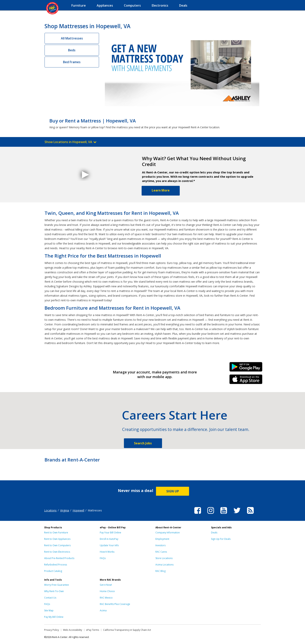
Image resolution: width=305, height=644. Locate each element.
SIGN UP (173, 491)
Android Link (246, 368)
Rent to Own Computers (57, 545)
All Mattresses (72, 38)
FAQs (103, 558)
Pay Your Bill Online (110, 533)
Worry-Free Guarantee (57, 585)
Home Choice (107, 591)
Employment (162, 539)
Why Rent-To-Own (54, 591)
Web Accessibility (73, 630)
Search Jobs (143, 443)
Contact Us (50, 598)
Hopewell (78, 510)
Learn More (161, 190)
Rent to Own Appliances (57, 539)
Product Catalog (53, 571)
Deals (214, 533)
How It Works (107, 552)
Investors (160, 545)
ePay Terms (93, 630)
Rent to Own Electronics (57, 552)
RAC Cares (161, 552)
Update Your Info (109, 545)
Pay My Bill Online (54, 617)
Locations (50, 510)
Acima (103, 610)
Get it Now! (106, 585)
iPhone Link (246, 381)
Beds (72, 50)
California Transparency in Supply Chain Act (127, 630)
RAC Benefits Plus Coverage (115, 604)
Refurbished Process (56, 565)
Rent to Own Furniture (56, 533)
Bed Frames (72, 62)
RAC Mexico (106, 598)
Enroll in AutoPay (109, 539)
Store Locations (164, 558)
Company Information (168, 533)
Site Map (49, 610)
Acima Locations (164, 565)
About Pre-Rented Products (59, 558)
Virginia (65, 510)
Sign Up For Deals (221, 539)
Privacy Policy (52, 630)
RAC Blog (160, 571)
